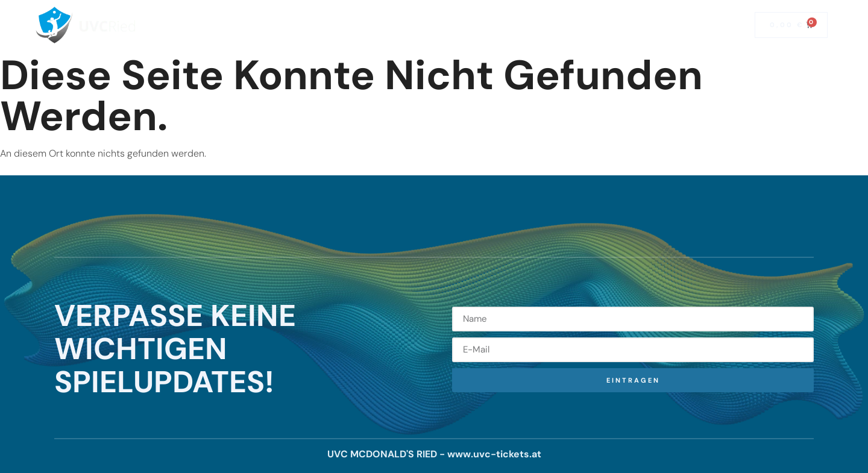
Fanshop (671, 25)
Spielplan (359, 25)
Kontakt (517, 25)
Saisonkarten (285, 25)
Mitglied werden (593, 25)
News (415, 25)
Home (220, 25)
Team (464, 25)
